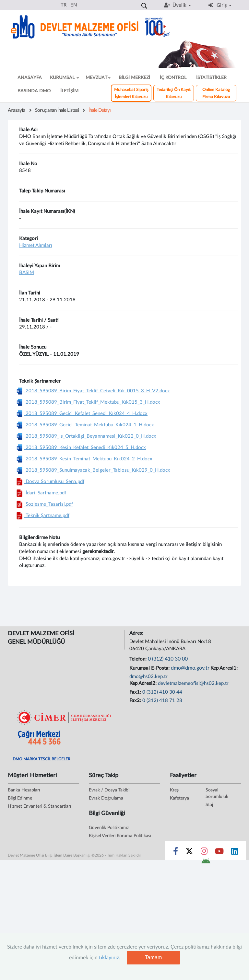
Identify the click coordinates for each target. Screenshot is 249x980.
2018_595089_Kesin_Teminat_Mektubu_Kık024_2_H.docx (83, 459)
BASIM (27, 273)
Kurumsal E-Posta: (150, 668)
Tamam (153, 957)
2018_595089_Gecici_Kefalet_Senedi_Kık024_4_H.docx (81, 414)
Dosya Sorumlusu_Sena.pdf (49, 482)
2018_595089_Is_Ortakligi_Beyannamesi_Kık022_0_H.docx (85, 436)
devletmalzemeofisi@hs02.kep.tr (193, 683)
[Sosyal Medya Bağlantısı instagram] (204, 853)
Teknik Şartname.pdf (42, 516)
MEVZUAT (98, 78)
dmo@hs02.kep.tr (148, 677)
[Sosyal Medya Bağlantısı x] (190, 853)
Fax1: (136, 692)
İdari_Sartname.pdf (40, 493)
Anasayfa (17, 110)
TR (64, 5)
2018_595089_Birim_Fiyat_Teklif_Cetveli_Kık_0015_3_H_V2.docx (92, 391)
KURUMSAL (65, 78)
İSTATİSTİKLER (211, 78)
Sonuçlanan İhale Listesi (57, 110)
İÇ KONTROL (173, 78)
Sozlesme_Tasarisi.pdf (44, 504)
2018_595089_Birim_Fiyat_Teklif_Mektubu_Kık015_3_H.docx (87, 402)
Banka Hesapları (24, 790)
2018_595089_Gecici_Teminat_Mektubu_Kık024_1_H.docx (84, 425)
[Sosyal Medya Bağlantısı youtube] (219, 853)
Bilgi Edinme (20, 798)
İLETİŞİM (69, 91)
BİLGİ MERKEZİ (134, 78)
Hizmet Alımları (36, 245)
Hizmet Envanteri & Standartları (39, 806)
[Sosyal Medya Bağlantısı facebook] (176, 853)
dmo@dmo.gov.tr (190, 668)
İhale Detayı (100, 110)
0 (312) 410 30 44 (162, 692)
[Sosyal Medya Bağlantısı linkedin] (235, 853)
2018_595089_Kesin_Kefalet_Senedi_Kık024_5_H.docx (80, 448)
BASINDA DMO (34, 91)
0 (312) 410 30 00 (168, 659)
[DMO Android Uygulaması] (206, 863)
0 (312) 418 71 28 (162, 701)
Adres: (137, 633)
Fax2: (136, 701)
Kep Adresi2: (144, 683)
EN (74, 5)
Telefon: (139, 659)
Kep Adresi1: (225, 668)
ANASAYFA (30, 78)
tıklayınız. (110, 958)
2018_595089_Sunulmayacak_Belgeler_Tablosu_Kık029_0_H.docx (92, 470)
